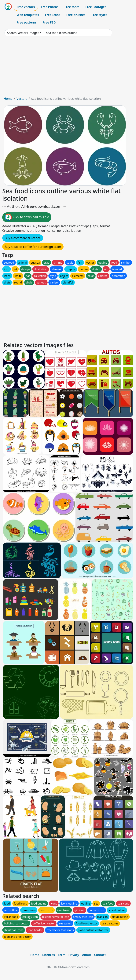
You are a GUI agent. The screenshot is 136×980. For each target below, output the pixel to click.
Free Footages (96, 7)
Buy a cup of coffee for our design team (33, 247)
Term (62, 955)
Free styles (99, 15)
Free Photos (50, 7)
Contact (100, 955)
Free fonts (72, 7)
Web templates (28, 15)
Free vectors (26, 7)
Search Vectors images (23, 33)
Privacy (74, 955)
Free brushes (76, 15)
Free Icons (53, 15)
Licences (49, 955)
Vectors (22, 99)
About (87, 955)
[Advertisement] (68, 68)
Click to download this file (27, 217)
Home (8, 99)
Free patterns (27, 22)
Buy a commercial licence (23, 238)
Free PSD (49, 22)
